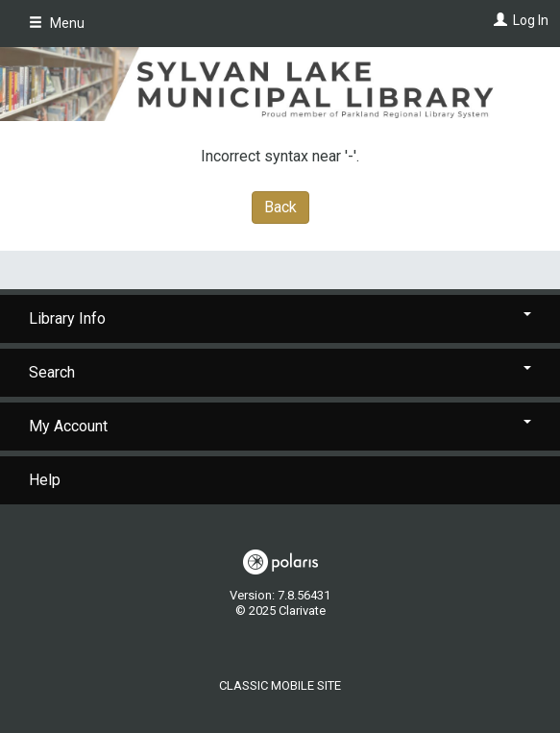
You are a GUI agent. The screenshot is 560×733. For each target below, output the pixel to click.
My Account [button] (280, 426)
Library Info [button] (280, 318)
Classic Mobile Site (280, 685)
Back (280, 207)
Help (45, 480)
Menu (57, 23)
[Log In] (498, 20)
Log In (531, 20)
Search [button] (280, 372)
